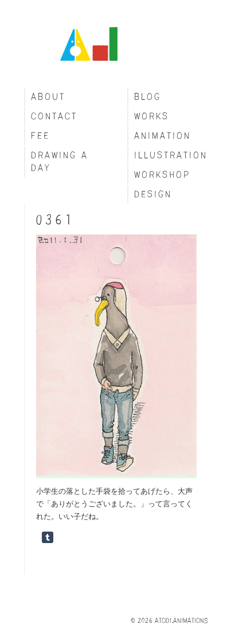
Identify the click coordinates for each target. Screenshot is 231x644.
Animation (163, 136)
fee (40, 136)
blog (148, 97)
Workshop (162, 175)
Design (153, 194)
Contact (54, 116)
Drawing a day (60, 161)
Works (152, 116)
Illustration (171, 155)
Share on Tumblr (48, 537)
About (48, 97)
